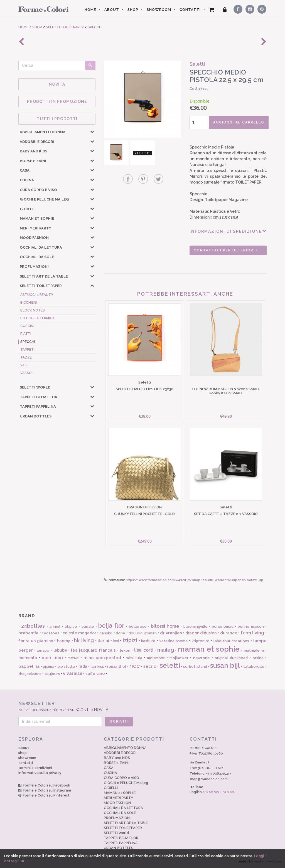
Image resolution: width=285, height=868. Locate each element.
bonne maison (251, 626)
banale (88, 626)
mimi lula (134, 658)
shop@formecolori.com (209, 779)
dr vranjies (171, 633)
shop (23, 753)
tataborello (254, 667)
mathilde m (254, 650)
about (24, 748)
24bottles (33, 626)
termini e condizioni (35, 768)
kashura (148, 641)
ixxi (116, 641)
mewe (73, 658)
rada (83, 666)
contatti (26, 763)
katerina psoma (174, 641)
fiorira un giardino (36, 641)
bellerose (138, 626)
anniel (55, 626)
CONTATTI (190, 10)
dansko (106, 633)
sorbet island (195, 667)
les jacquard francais (93, 650)
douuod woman (143, 633)
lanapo (43, 650)
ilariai (103, 641)
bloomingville (196, 626)
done (121, 633)
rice (135, 666)
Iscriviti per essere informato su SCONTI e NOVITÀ (142, 706)
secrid (150, 666)
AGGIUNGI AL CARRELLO (239, 122)
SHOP (133, 10)
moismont (156, 658)
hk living (84, 640)
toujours (52, 674)
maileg (166, 650)
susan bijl (225, 665)
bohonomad (223, 626)
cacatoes (51, 633)
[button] (92, 132)
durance (229, 633)
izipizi (130, 640)
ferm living (253, 633)
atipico (71, 626)
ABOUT (112, 10)
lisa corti (144, 650)
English (213, 792)
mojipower (179, 658)
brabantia (28, 633)
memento (28, 658)
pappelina (29, 666)
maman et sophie (209, 649)
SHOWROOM (159, 10)
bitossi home (165, 626)
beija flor (111, 625)
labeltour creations (231, 641)
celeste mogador (79, 633)
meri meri (52, 658)
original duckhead (231, 658)
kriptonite (201, 641)
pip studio (66, 667)
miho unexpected (102, 658)
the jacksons (30, 674)
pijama (49, 667)
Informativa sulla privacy (40, 773)
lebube (60, 650)
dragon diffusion (201, 633)
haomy (64, 641)
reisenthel (117, 667)
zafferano (95, 674)
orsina (258, 658)
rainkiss (97, 667)
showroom (27, 758)
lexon (125, 650)
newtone (202, 658)
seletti (170, 665)
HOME (90, 10)
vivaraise (73, 673)
